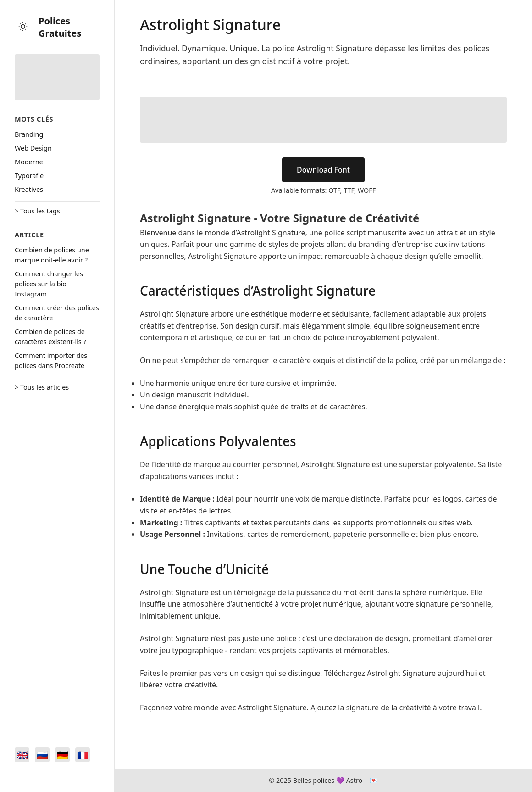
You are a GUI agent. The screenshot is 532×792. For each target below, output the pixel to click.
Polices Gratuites (60, 27)
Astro (355, 780)
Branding (29, 134)
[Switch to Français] (83, 755)
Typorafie (29, 176)
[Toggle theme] (23, 27)
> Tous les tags (37, 211)
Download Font (323, 170)
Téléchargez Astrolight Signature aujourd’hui (401, 673)
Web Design (33, 148)
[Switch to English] (22, 755)
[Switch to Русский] (42, 755)
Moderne (29, 162)
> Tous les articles (42, 387)
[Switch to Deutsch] (62, 755)
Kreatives (29, 189)
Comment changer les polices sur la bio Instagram (49, 284)
